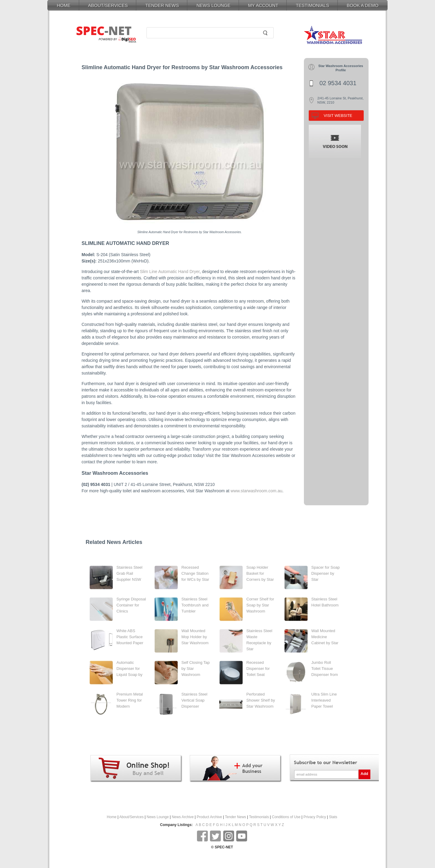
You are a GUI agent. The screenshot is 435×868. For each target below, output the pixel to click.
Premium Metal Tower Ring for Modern (130, 700)
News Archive (183, 817)
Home (112, 817)
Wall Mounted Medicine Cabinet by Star (325, 637)
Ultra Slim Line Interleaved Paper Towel (324, 700)
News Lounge (158, 817)
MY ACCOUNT (263, 5)
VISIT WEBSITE (338, 116)
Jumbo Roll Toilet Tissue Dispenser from (325, 669)
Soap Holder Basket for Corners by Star (260, 573)
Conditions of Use (286, 817)
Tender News (236, 817)
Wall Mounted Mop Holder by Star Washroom (195, 637)
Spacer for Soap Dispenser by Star (326, 573)
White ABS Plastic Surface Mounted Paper (130, 637)
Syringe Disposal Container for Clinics (131, 605)
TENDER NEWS (162, 5)
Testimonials (259, 817)
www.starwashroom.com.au (256, 491)
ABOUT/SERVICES (108, 5)
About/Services (132, 817)
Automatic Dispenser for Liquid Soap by (130, 669)
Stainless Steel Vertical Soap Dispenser (195, 700)
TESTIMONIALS (312, 5)
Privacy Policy (315, 817)
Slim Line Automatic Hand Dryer (170, 272)
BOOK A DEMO (363, 5)
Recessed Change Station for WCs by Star (195, 573)
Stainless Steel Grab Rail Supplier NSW (130, 573)
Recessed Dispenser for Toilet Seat (258, 669)
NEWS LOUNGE (213, 5)
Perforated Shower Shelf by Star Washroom (261, 700)
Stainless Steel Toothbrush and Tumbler (195, 605)
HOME (64, 5)
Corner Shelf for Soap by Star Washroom (260, 605)
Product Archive (209, 817)
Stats (333, 817)
